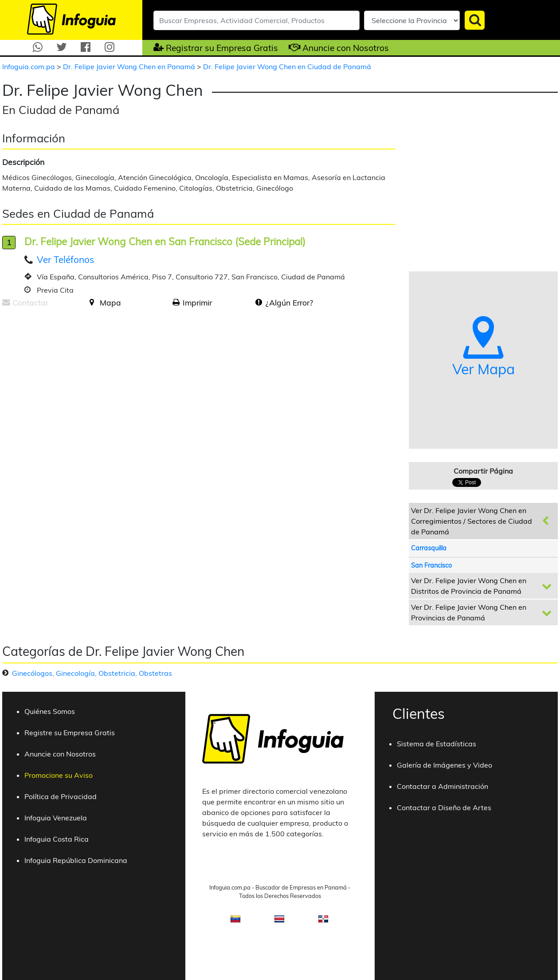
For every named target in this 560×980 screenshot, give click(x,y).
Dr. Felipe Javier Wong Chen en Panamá (130, 67)
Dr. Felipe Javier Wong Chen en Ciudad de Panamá (287, 67)
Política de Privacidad (61, 796)
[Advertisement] (77, 384)
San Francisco (431, 565)
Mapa (110, 302)
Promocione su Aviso (59, 775)
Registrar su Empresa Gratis (222, 48)
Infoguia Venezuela (56, 818)
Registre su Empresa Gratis (70, 733)
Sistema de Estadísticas (437, 744)
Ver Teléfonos (65, 259)
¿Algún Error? (289, 302)
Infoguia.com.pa (29, 67)
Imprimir (197, 302)
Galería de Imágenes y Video (444, 765)
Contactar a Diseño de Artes (444, 808)
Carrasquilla (429, 548)
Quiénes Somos (50, 711)
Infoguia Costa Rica (57, 839)
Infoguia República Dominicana (76, 860)
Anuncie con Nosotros (346, 48)
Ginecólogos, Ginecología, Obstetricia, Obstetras (92, 673)
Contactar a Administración (443, 786)
